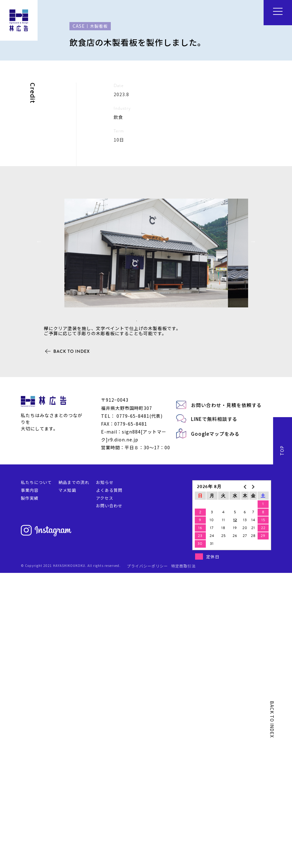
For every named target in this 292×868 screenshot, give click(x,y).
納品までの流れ (74, 777)
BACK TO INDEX (72, 646)
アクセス (105, 793)
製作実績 (30, 793)
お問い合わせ (109, 801)
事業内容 (30, 785)
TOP (282, 746)
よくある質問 (109, 785)
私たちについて (36, 777)
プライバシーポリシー (147, 861)
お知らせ (105, 777)
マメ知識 (67, 785)
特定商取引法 (183, 861)
